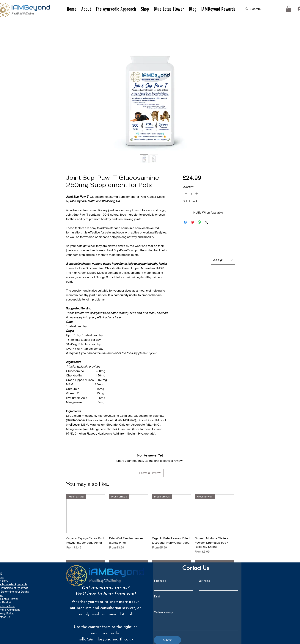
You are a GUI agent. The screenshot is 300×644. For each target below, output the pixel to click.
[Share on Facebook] (185, 222)
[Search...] (262, 9)
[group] (150, 531)
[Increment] (197, 194)
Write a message (164, 612)
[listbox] (223, 260)
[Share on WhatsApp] (199, 222)
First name (160, 581)
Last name (204, 581)
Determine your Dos (14, 592)
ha (28, 592)
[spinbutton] (191, 194)
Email (157, 597)
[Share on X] (206, 222)
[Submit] (167, 640)
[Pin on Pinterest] (192, 222)
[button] (86, 9)
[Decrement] (186, 194)
